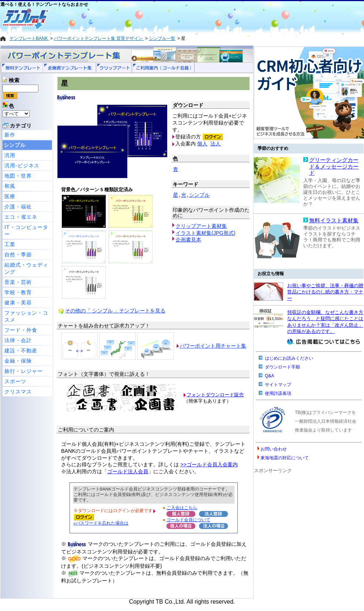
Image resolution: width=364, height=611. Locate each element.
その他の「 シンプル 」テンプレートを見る (115, 311)
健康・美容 (18, 303)
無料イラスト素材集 (334, 221)
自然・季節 (18, 255)
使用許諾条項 (278, 393)
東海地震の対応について (285, 458)
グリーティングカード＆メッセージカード (334, 166)
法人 (215, 144)
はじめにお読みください (289, 358)
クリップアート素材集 (201, 226)
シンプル (15, 145)
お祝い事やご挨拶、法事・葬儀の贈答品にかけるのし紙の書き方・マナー (325, 292)
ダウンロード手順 (282, 367)
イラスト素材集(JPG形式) (206, 233)
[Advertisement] (156, 19)
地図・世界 (18, 176)
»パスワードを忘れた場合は (101, 523)
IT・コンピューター (26, 231)
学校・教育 (18, 292)
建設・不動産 (21, 351)
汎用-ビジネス (22, 166)
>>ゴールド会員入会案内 (209, 464)
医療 (10, 196)
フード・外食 (21, 330)
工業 (10, 244)
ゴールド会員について (188, 520)
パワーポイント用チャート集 (213, 346)
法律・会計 (18, 340)
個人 (202, 144)
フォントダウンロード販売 (215, 395)
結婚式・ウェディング (26, 268)
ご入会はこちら (182, 508)
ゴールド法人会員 (128, 471)
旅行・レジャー (24, 371)
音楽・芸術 (18, 282)
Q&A (269, 376)
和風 (10, 186)
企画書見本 (188, 240)
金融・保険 (18, 361)
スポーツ (15, 381)
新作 (10, 135)
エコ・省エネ (21, 217)
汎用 (10, 155)
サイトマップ (278, 385)
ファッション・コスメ (26, 316)
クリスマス (18, 392)
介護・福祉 (18, 207)
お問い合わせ (274, 449)
